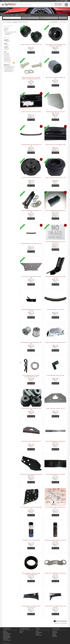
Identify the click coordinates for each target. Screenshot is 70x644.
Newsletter (54, 635)
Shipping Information (7, 634)
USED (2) (6, 50)
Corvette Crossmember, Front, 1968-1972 (55, 309)
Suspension (16, 22)
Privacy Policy (6, 639)
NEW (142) (6, 48)
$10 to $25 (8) (6, 54)
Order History (55, 632)
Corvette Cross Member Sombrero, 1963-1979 (31, 178)
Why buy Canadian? (7, 636)
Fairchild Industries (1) (9, 69)
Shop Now (63, 18)
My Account (55, 631)
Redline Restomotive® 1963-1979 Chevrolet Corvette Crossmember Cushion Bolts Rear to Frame (31, 79)
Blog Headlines (39, 635)
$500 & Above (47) (7, 61)
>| (66, 621)
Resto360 (5, 631)
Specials (38, 634)
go (14, 63)
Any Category (6, 28)
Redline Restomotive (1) (9, 70)
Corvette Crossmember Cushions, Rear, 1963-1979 (31, 44)
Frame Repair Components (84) (11, 32)
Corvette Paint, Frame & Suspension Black (31, 540)
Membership (55, 636)
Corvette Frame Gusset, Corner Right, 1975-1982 (55, 145)
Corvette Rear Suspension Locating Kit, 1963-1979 (55, 342)
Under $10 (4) (6, 53)
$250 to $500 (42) (7, 60)
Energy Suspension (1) (9, 71)
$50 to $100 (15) (7, 57)
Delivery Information (7, 638)
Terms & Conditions (7, 640)
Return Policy (5, 632)
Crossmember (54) (8, 33)
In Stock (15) (7, 41)
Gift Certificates (39, 632)
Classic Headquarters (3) (9, 67)
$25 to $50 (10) (7, 56)
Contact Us (11, 1)
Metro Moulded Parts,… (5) (9, 66)
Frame (20, 22)
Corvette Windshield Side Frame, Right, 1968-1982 (31, 243)
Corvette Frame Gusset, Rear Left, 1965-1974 (55, 408)
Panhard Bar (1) (8, 35)
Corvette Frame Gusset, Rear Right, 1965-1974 (31, 441)
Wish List (54, 634)
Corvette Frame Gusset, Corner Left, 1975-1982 (31, 112)
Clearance (6, 45)
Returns (21, 632)
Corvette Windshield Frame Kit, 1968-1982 (55, 375)
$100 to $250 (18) (7, 58)
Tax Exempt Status (6, 635)
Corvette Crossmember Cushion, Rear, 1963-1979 (55, 178)
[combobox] (12, 18)
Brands (37, 631)
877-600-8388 (5, 1)
